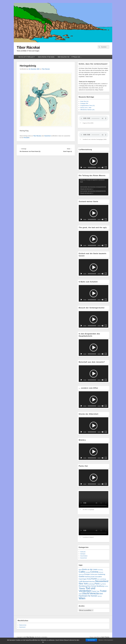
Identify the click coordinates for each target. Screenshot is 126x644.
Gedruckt (83, 552)
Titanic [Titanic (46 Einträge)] (82, 588)
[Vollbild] (106, 167)
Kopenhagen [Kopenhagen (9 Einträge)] (83, 579)
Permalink (27, 138)
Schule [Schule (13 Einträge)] (94, 586)
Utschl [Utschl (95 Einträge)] (86, 593)
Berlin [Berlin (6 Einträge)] (80, 570)
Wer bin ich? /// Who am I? (27, 57)
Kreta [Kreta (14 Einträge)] (89, 579)
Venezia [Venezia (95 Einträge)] (94, 593)
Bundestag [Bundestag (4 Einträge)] (100, 570)
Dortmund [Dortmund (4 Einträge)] (101, 572)
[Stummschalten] (103, 167)
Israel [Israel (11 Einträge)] (93, 577)
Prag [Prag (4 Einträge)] (101, 584)
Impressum (22, 627)
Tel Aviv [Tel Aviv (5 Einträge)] (106, 586)
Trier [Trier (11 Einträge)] (98, 591)
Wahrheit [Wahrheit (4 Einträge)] (100, 596)
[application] (94, 161)
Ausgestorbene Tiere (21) (87, 106)
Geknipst (83, 554)
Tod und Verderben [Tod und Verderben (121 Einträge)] (87, 590)
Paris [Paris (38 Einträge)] (97, 584)
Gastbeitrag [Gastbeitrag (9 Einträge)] (101, 574)
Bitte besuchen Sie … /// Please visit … (70, 57)
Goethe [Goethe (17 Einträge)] (82, 577)
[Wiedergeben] (81, 167)
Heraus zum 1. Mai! (86, 108)
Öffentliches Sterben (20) (87, 110)
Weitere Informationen (106, 640)
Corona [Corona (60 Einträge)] (94, 572)
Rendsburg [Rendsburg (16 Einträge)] (83, 586)
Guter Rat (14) (84, 101)
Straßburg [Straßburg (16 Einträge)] (100, 586)
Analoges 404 (84, 103)
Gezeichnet (48, 136)
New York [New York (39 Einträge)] (83, 584)
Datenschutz (23, 625)
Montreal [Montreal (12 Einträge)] (86, 581)
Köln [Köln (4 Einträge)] (98, 579)
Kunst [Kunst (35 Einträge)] (94, 579)
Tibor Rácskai (28, 47)
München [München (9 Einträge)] (92, 582)
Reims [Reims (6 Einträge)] (104, 584)
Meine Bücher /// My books (46, 57)
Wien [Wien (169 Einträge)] (82, 598)
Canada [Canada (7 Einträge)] (88, 572)
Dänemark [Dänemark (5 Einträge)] (81, 574)
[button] (94, 161)
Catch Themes (105, 637)
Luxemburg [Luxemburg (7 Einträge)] (103, 579)
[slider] (92, 167)
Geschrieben (84, 556)
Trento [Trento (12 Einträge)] (94, 591)
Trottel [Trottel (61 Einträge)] (103, 591)
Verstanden (91, 640)
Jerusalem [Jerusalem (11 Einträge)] (98, 577)
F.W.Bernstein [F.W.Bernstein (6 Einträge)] (94, 574)
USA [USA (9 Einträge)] (80, 594)
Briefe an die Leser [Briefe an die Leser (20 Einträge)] (90, 569)
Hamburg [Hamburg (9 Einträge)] (88, 577)
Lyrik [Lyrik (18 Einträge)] (81, 581)
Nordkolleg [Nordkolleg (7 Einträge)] (91, 584)
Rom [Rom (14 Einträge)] (89, 586)
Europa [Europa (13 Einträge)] (87, 574)
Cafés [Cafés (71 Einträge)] (82, 572)
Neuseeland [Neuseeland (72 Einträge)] (102, 581)
